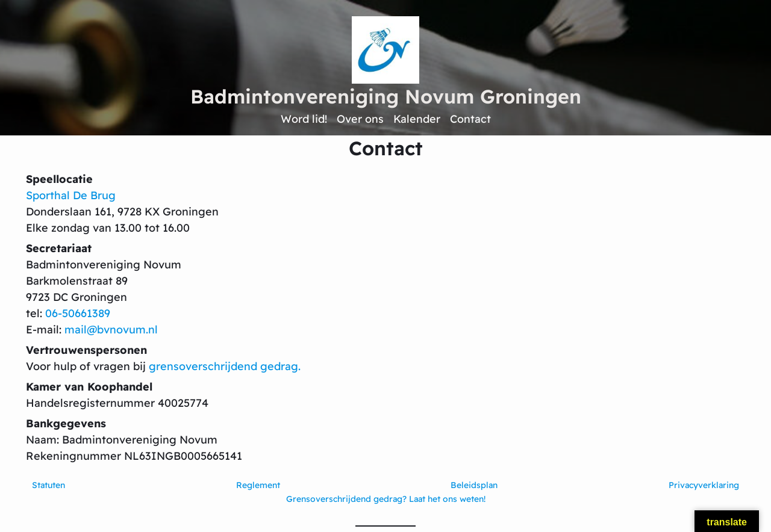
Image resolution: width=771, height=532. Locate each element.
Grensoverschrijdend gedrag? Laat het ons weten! (386, 499)
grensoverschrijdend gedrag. (225, 366)
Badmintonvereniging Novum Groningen (386, 96)
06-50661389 (78, 313)
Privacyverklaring (704, 485)
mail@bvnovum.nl (111, 329)
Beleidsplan (474, 485)
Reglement (258, 485)
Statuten (48, 485)
